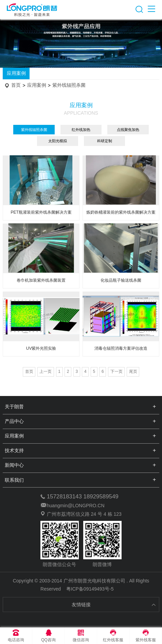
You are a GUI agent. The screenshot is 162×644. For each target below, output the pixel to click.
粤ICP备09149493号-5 (90, 589)
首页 (16, 85)
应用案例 (16, 73)
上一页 (46, 371)
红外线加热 (81, 130)
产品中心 (14, 421)
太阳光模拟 (58, 141)
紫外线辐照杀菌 (69, 85)
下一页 (116, 371)
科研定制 (105, 141)
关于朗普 (14, 407)
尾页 (133, 371)
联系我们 (14, 480)
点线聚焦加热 (128, 130)
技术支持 (14, 450)
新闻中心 (14, 465)
